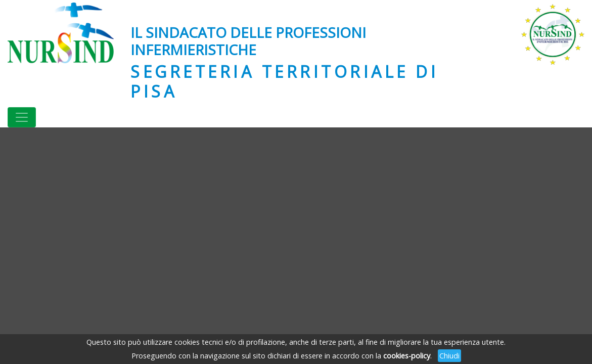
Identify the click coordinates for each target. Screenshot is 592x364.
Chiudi (449, 356)
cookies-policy (407, 356)
